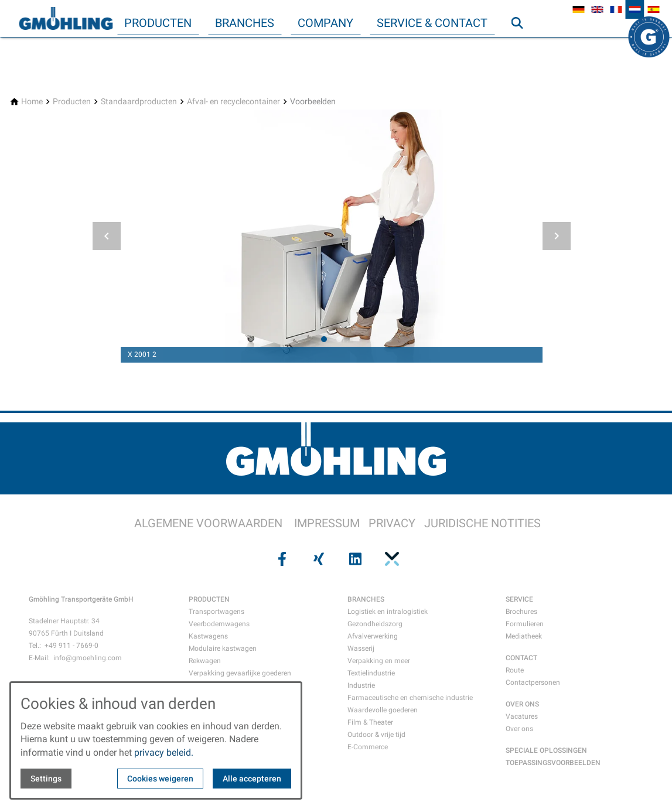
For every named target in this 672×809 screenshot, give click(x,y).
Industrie (361, 685)
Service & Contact (432, 23)
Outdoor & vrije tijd (376, 735)
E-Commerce (368, 747)
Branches (245, 23)
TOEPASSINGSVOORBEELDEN (553, 763)
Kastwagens (208, 636)
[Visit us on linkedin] (354, 559)
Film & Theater (370, 722)
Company (325, 23)
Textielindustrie (371, 673)
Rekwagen (205, 661)
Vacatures (522, 716)
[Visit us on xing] (318, 559)
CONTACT (521, 658)
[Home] (32, 102)
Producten (158, 23)
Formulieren (525, 624)
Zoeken (522, 46)
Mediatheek (524, 636)
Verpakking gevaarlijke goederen (240, 673)
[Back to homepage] (66, 19)
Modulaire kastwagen (223, 648)
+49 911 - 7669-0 (71, 646)
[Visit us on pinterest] (391, 559)
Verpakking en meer (379, 661)
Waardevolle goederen (383, 710)
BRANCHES (366, 599)
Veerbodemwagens (219, 624)
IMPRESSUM (327, 523)
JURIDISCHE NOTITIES (482, 523)
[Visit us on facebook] (281, 559)
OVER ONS (522, 704)
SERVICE (519, 599)
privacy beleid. (164, 752)
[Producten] (72, 102)
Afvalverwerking (373, 636)
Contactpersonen (533, 682)
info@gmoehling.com (88, 658)
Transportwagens (216, 612)
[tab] (324, 339)
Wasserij (361, 648)
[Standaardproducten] (139, 102)
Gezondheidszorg (375, 624)
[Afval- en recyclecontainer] (233, 102)
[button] (107, 236)
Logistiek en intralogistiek (388, 612)
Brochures (521, 612)
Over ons (519, 729)
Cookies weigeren (160, 779)
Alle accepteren (252, 779)
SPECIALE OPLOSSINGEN (546, 750)
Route (515, 670)
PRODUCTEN (209, 599)
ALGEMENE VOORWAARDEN (208, 523)
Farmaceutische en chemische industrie (410, 698)
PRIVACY (392, 523)
